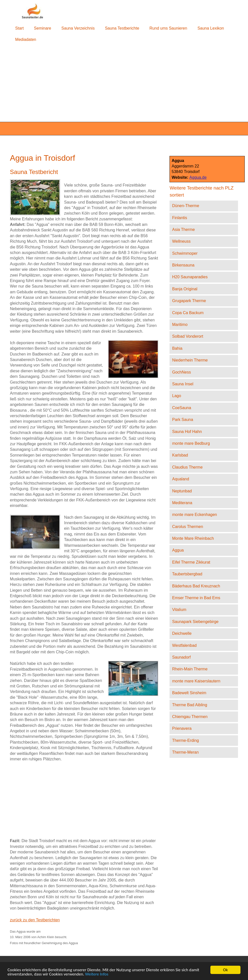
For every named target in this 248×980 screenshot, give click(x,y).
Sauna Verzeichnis (78, 28)
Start (20, 28)
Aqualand (181, 479)
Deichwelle (182, 633)
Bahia (177, 348)
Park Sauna (183, 420)
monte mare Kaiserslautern (196, 681)
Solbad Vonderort (188, 336)
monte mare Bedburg (191, 443)
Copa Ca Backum (188, 313)
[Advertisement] (124, 84)
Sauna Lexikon (211, 28)
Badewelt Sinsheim (189, 693)
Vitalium (179, 610)
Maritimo (180, 325)
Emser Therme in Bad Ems (196, 598)
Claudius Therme (187, 467)
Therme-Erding (185, 740)
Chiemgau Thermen (190, 717)
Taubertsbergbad (187, 574)
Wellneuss (181, 241)
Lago (177, 396)
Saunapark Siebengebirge (195, 622)
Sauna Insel (183, 384)
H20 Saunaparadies (190, 277)
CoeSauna (182, 408)
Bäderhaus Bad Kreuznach (196, 586)
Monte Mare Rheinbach (193, 538)
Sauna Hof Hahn (187, 432)
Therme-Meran (185, 752)
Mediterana (182, 503)
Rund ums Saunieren (168, 28)
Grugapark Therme (189, 301)
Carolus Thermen (187, 527)
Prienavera (182, 728)
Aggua (178, 550)
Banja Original (185, 289)
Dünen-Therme (186, 206)
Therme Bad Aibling (190, 705)
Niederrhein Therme (190, 360)
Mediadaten (26, 39)
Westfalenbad (184, 645)
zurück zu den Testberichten (35, 920)
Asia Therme (183, 230)
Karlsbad (180, 455)
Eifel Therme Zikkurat (191, 562)
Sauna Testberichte (122, 28)
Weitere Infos (97, 974)
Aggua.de (198, 177)
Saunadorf (181, 657)
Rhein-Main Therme (190, 669)
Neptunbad (182, 491)
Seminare (42, 28)
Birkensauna (183, 265)
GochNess (181, 372)
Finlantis (180, 218)
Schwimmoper (185, 253)
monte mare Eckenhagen (194, 515)
